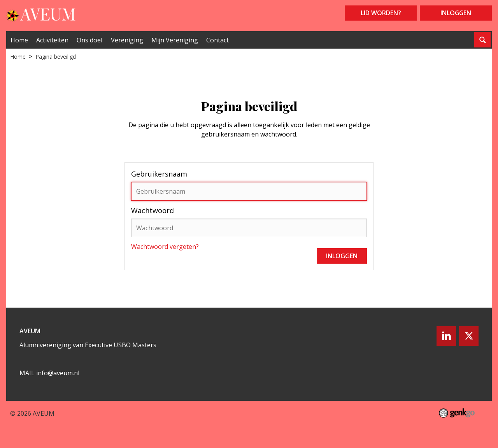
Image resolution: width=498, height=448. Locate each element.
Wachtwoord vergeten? (165, 247)
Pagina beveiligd (56, 57)
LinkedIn (446, 336)
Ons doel (89, 40)
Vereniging (127, 40)
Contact (217, 40)
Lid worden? (381, 13)
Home (19, 40)
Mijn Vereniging (175, 40)
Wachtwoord (153, 210)
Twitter (469, 336)
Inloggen (456, 13)
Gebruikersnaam (159, 174)
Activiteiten (52, 40)
